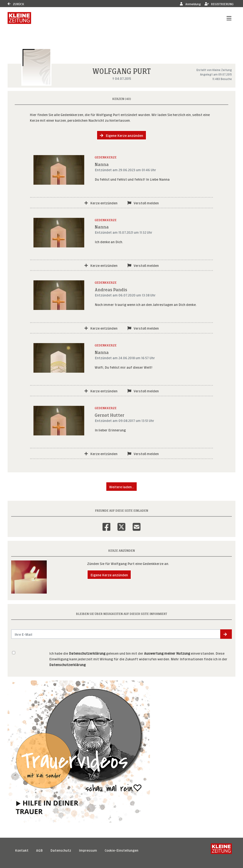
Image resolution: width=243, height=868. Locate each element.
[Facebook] (106, 524)
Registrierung (219, 4)
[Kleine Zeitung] (221, 850)
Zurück (16, 4)
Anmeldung (190, 4)
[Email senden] (116, 634)
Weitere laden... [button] (121, 486)
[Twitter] (121, 524)
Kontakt (22, 850)
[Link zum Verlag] (19, 18)
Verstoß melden (143, 203)
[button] (226, 634)
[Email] (137, 524)
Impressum (88, 850)
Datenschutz (61, 850)
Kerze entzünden (101, 203)
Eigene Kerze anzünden (121, 135)
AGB (39, 850)
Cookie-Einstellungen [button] (121, 850)
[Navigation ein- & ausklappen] (229, 18)
